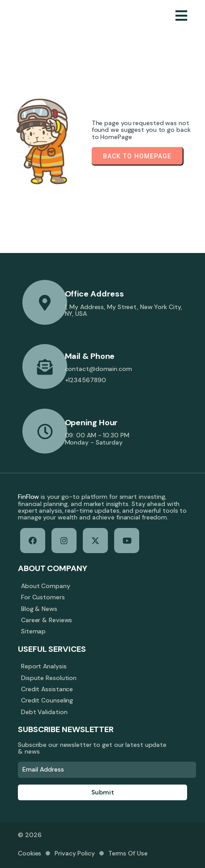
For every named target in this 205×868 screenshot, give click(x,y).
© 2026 (30, 835)
